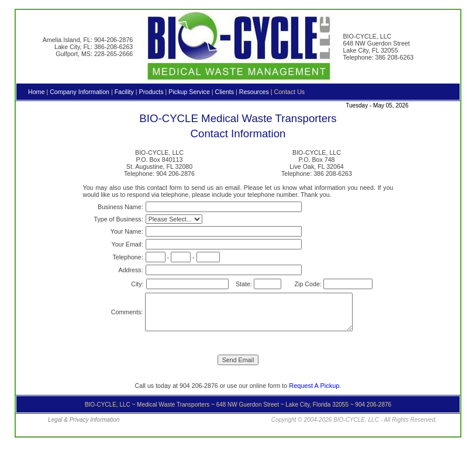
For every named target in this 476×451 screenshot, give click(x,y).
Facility (124, 92)
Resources (254, 92)
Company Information (80, 92)
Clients (225, 92)
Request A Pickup (314, 386)
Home (36, 92)
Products (151, 92)
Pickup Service (189, 92)
